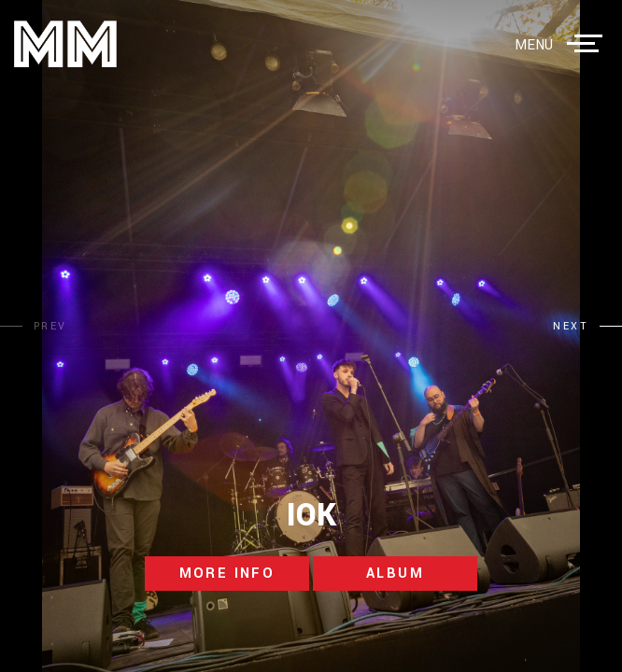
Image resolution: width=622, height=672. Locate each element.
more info (227, 574)
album (395, 574)
